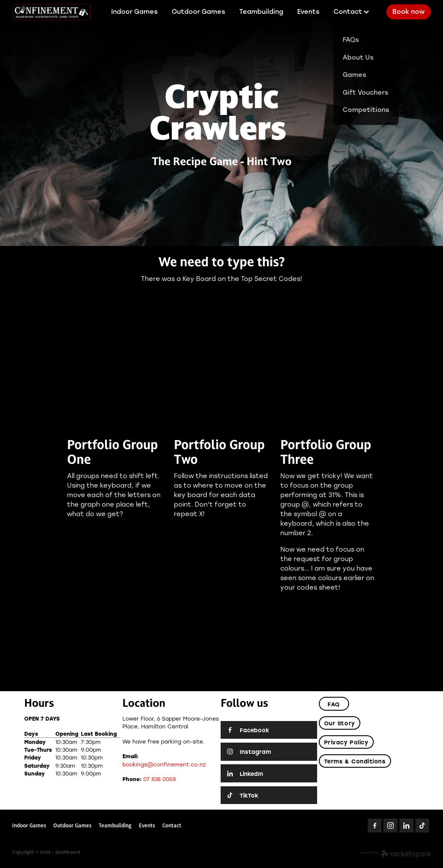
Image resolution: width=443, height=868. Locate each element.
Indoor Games (135, 11)
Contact (351, 11)
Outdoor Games (199, 11)
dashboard (68, 852)
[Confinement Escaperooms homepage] (54, 12)
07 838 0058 (159, 779)
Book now (409, 11)
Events (308, 11)
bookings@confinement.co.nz (164, 764)
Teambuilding (261, 11)
